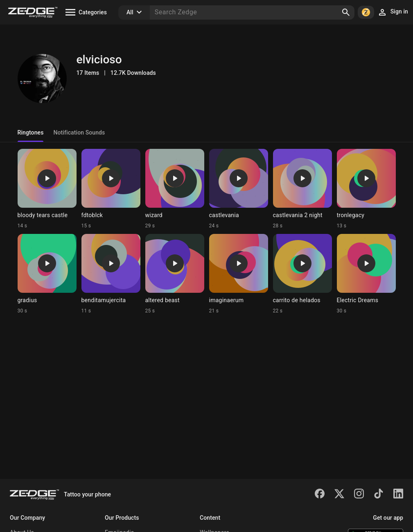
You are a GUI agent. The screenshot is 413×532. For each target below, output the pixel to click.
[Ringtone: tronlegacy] (366, 189)
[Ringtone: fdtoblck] (111, 189)
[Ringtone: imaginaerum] (239, 274)
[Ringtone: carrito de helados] (302, 274)
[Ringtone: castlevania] (239, 189)
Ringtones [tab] (31, 132)
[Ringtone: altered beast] (175, 274)
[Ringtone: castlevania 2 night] (302, 189)
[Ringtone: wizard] (175, 189)
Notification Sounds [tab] (79, 132)
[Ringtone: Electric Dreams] (366, 274)
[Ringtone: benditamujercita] (111, 274)
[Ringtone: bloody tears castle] (47, 189)
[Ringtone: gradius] (47, 274)
